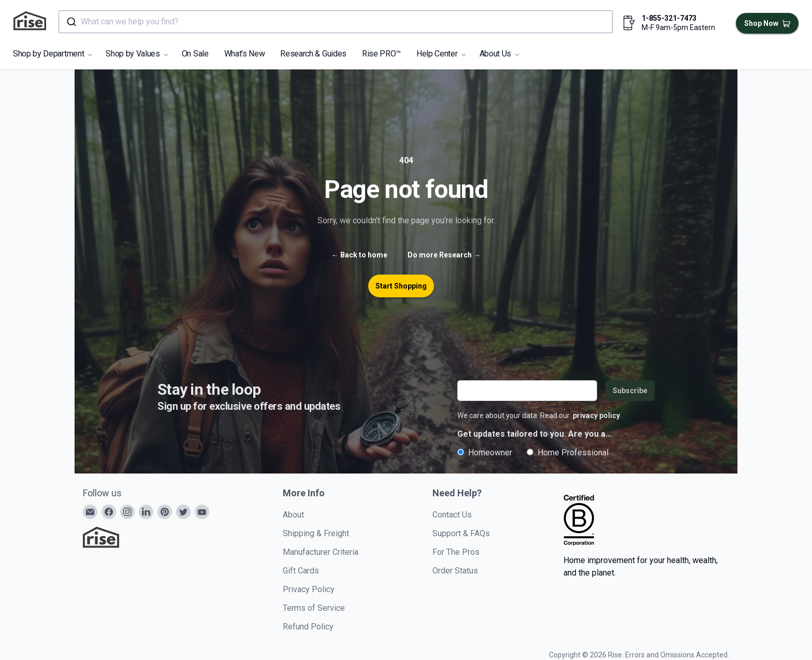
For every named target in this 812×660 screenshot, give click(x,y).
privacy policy (596, 415)
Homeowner (485, 453)
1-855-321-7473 (669, 18)
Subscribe (630, 391)
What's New (245, 54)
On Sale (195, 54)
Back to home (359, 255)
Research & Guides (313, 54)
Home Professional (568, 453)
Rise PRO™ (381, 54)
